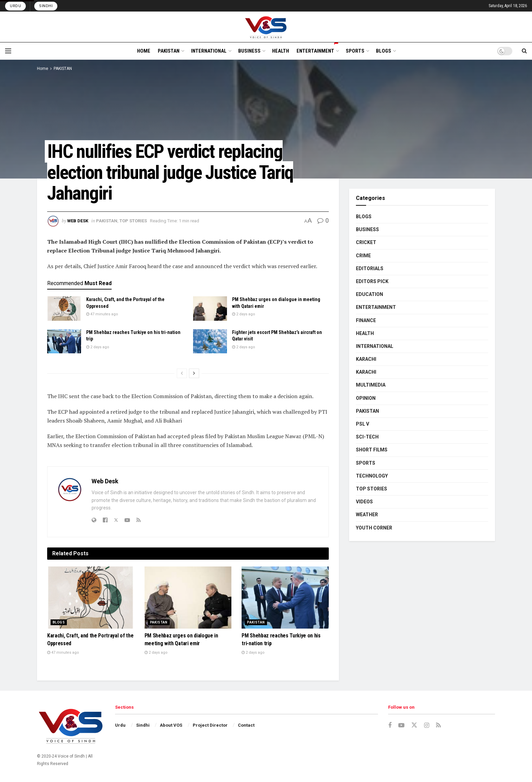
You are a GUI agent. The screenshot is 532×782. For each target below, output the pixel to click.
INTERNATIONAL (209, 51)
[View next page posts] (194, 373)
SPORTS (355, 51)
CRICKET (366, 242)
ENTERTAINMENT (317, 50)
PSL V (363, 424)
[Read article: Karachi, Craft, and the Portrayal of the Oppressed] (64, 309)
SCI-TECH (367, 437)
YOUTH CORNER (374, 528)
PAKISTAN (169, 51)
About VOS (171, 725)
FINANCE (366, 320)
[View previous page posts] (182, 373)
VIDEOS (364, 502)
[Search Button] (524, 51)
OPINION (366, 398)
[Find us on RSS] (438, 725)
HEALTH (281, 51)
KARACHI (366, 359)
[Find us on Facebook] (390, 725)
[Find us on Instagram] (427, 725)
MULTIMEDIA (371, 385)
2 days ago (244, 314)
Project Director (210, 725)
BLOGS (384, 51)
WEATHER (367, 515)
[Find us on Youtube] (401, 725)
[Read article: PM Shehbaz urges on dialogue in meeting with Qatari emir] (210, 309)
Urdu (15, 6)
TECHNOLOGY (372, 476)
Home (43, 69)
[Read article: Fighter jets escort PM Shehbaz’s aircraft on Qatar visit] (210, 341)
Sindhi (46, 6)
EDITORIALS (370, 268)
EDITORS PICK (372, 281)
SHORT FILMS (372, 450)
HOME (144, 51)
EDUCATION (369, 294)
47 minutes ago (102, 314)
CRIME (363, 256)
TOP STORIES (133, 221)
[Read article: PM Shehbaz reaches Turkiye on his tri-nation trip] (64, 341)
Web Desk (78, 221)
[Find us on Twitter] (414, 725)
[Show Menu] (8, 51)
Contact (246, 725)
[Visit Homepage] (266, 27)
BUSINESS (249, 51)
